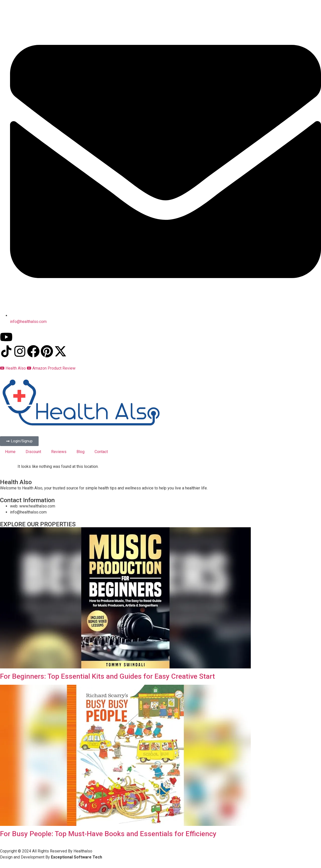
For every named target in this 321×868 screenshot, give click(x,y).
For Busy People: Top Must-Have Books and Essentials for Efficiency (108, 834)
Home (10, 452)
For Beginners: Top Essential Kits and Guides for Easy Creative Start (107, 676)
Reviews (59, 452)
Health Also (13, 368)
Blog (81, 452)
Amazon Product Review (51, 368)
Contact (101, 452)
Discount (33, 452)
